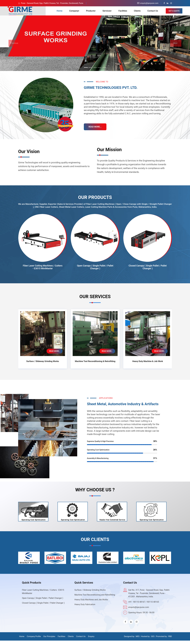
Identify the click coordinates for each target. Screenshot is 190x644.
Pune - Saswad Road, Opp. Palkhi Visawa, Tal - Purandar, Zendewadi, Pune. (52, 3)
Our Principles (49, 640)
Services (109, 13)
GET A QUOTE (174, 13)
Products (93, 13)
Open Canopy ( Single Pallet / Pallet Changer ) (95, 271)
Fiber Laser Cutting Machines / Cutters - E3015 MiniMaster (43, 271)
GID (153, 640)
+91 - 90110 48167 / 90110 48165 (144, 605)
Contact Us (152, 13)
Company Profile (34, 640)
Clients (138, 13)
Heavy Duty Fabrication (85, 608)
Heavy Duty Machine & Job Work (148, 365)
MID (137, 640)
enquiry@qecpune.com (139, 611)
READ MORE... (95, 130)
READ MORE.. (55, 355)
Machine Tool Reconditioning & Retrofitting (95, 365)
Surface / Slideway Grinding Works (43, 365)
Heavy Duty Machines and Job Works (91, 603)
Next (175, 47)
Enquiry (91, 640)
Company (77, 13)
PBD (170, 640)
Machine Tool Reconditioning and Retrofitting (95, 598)
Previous (14, 47)
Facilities (125, 13)
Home (64, 13)
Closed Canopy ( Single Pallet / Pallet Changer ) (148, 271)
